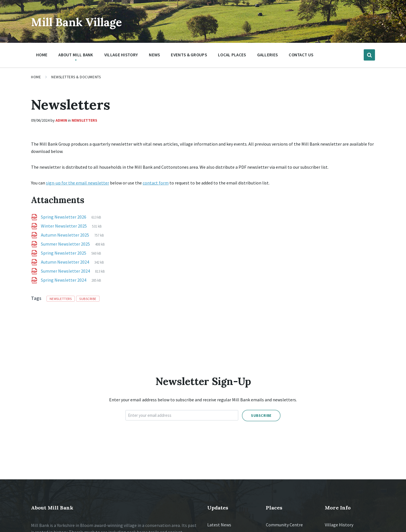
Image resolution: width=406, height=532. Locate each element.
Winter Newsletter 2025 (64, 226)
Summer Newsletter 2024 (66, 271)
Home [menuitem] (42, 55)
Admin (61, 120)
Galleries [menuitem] (268, 55)
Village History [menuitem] (121, 55)
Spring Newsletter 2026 (64, 217)
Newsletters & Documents (76, 77)
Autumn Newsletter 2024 (65, 262)
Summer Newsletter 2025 (66, 244)
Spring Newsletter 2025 (64, 253)
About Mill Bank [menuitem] (76, 55)
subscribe (88, 299)
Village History (339, 525)
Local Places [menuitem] (232, 55)
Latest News (219, 525)
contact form (156, 183)
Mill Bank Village (86, 21)
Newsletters (84, 120)
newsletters (61, 299)
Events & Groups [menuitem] (189, 55)
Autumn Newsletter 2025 (65, 235)
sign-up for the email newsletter (78, 183)
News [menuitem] (154, 55)
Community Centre (284, 525)
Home (36, 77)
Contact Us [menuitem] (301, 55)
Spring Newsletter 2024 (64, 280)
